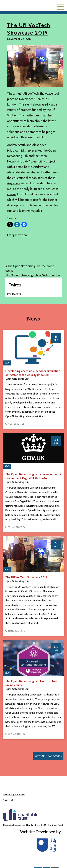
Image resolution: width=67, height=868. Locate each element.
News (25, 235)
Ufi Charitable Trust (54, 825)
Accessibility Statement (14, 794)
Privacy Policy (9, 800)
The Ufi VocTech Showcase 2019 (26, 577)
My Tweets (14, 294)
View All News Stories (48, 756)
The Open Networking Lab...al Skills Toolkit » (33, 275)
